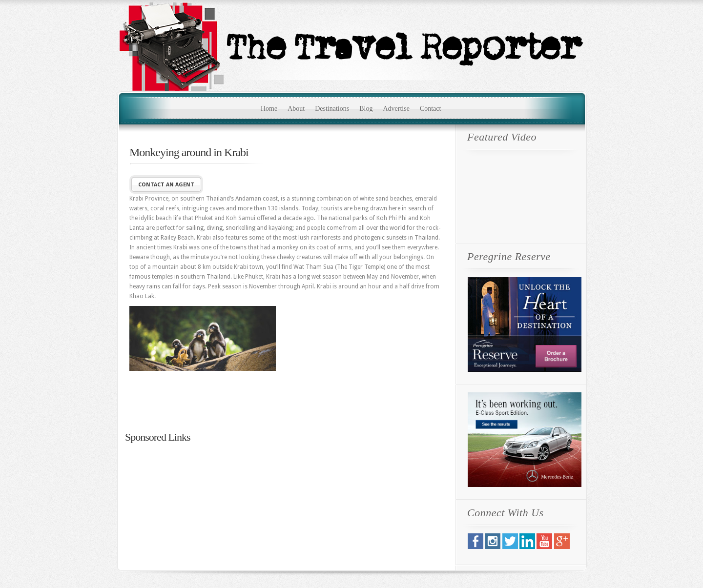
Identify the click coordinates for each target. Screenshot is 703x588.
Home (269, 109)
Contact (431, 109)
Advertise (396, 109)
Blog (366, 109)
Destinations (332, 109)
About (296, 109)
